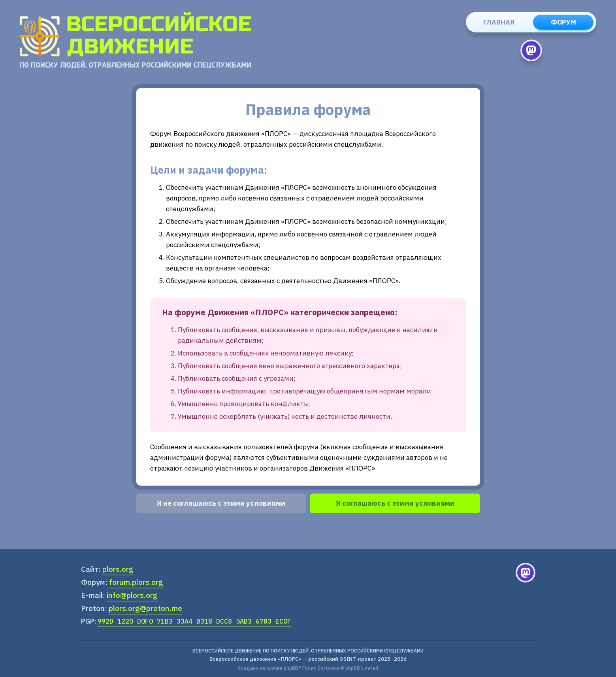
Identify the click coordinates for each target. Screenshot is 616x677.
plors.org (118, 569)
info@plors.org (132, 595)
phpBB (291, 668)
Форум (563, 22)
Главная (499, 22)
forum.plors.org (136, 582)
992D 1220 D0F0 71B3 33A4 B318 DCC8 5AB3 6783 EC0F (194, 621)
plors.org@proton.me (145, 608)
